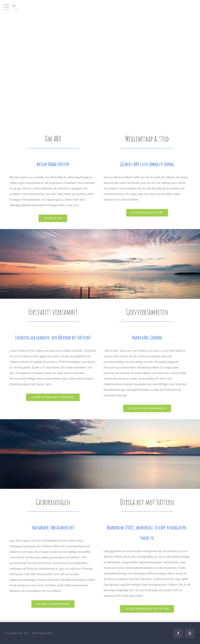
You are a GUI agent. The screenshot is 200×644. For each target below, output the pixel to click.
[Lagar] (147, 609)
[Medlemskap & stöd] (147, 213)
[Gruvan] (147, 408)
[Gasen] (53, 604)
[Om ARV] (53, 218)
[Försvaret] (53, 397)
